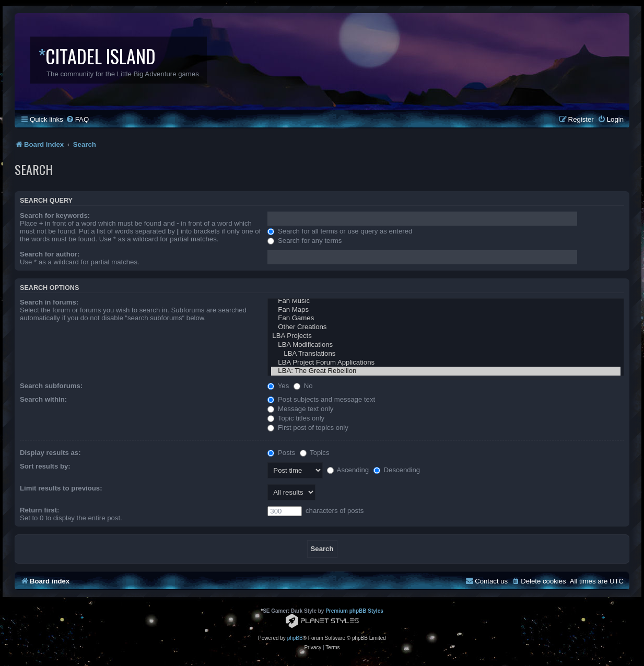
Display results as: (50, 453)
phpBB (295, 638)
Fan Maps (446, 310)
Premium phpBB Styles (354, 611)
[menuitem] (77, 119)
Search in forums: (49, 302)
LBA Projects (446, 336)
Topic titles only (296, 418)
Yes (278, 386)
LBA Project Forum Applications (446, 363)
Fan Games (446, 318)
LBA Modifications (446, 345)
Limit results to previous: (61, 488)
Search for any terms (305, 241)
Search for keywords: (55, 215)
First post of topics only (308, 428)
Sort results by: (45, 466)
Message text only (300, 409)
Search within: (43, 399)
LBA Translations (446, 354)
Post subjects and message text (321, 399)
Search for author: (50, 254)
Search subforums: (51, 386)
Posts (281, 453)
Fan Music (446, 301)
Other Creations (446, 327)
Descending (397, 470)
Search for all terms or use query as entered (340, 231)
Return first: (39, 510)
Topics (315, 453)
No (303, 386)
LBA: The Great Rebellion (446, 371)
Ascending (348, 470)
